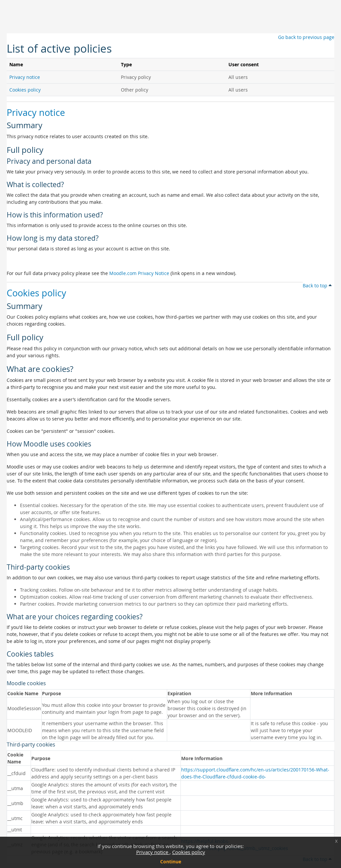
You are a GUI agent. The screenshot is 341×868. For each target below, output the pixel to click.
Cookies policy (189, 852)
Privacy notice (153, 852)
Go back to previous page (306, 37)
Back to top (317, 286)
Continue (171, 862)
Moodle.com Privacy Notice (139, 273)
